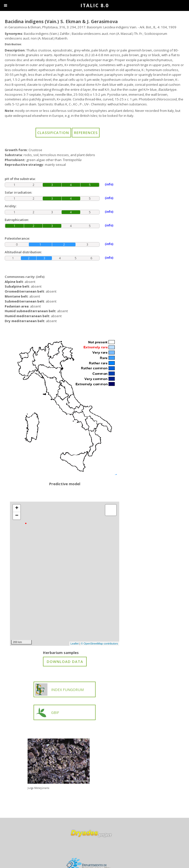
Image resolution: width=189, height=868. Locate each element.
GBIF (47, 712)
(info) (40, 277)
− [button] (17, 516)
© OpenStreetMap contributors (99, 644)
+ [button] (17, 508)
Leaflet (75, 644)
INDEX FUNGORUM (59, 690)
